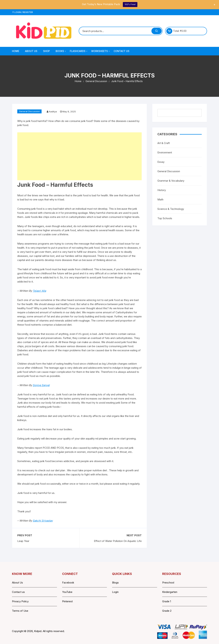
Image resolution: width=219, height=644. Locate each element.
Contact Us (121, 51)
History (162, 190)
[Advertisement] (79, 156)
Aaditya (53, 111)
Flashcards (79, 51)
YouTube (67, 592)
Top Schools (165, 218)
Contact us (18, 592)
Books (61, 51)
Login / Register (22, 12)
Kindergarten (170, 592)
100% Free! (130, 4)
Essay (161, 162)
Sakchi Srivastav (43, 521)
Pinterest (67, 601)
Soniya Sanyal (41, 385)
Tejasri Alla (39, 291)
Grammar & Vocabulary (171, 181)
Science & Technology (171, 209)
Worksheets (101, 51)
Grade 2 (167, 611)
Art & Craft (164, 143)
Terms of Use (20, 611)
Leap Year (23, 541)
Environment (165, 152)
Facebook (68, 583)
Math (160, 199)
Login (115, 592)
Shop (46, 51)
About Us (31, 51)
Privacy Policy (20, 601)
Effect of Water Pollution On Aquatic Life (118, 541)
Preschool (168, 583)
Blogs (115, 583)
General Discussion (29, 111)
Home (16, 51)
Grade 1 (167, 601)
